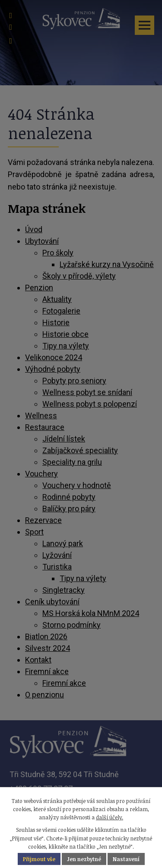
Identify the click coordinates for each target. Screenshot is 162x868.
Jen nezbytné (84, 859)
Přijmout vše (39, 859)
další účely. (110, 817)
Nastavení (126, 859)
